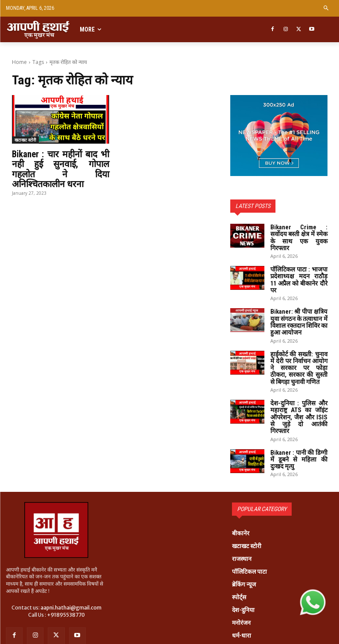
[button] (326, 8)
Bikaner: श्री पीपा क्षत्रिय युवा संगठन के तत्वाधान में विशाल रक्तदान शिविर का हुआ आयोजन (299, 301)
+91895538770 (66, 577)
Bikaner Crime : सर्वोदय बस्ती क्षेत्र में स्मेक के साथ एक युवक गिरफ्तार (299, 233)
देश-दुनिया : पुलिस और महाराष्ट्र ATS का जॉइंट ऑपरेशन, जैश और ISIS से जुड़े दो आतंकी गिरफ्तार (299, 385)
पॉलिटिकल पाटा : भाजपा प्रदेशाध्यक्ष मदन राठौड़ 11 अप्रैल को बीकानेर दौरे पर (299, 266)
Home (19, 62)
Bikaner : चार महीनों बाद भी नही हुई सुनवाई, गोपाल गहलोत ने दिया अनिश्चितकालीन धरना (61, 163)
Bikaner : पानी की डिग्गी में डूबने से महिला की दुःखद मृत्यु (299, 421)
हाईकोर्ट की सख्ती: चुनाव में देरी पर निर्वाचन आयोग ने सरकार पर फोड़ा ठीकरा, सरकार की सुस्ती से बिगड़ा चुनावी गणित (299, 343)
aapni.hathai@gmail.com (71, 570)
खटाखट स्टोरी (25, 140)
